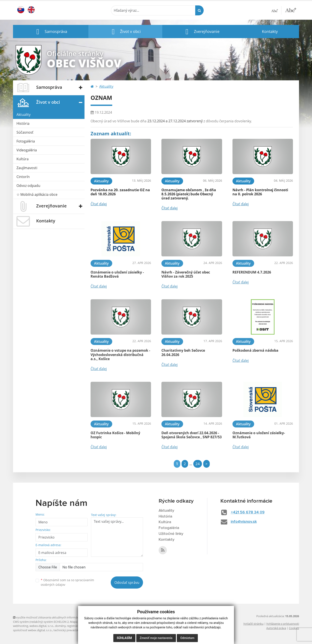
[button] (51, 32)
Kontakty (270, 31)
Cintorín (23, 177)
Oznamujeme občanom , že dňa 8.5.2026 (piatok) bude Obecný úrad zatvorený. (189, 194)
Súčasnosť (25, 132)
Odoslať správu (127, 583)
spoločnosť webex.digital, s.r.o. (33, 630)
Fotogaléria (26, 141)
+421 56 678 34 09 (248, 512)
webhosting (21, 626)
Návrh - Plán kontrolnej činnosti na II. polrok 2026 (260, 192)
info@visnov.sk (244, 522)
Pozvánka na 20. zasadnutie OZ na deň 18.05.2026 (120, 192)
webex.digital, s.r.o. (42, 626)
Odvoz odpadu (28, 186)
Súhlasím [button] (124, 638)
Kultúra (23, 159)
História (23, 123)
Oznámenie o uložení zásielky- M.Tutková (259, 435)
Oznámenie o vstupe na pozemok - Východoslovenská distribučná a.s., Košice (120, 354)
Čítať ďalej (99, 204)
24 (198, 464)
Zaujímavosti (27, 168)
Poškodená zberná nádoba (255, 350)
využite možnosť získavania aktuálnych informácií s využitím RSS (56, 617)
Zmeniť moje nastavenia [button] (156, 638)
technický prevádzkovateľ (70, 630)
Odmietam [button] (187, 638)
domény (60, 626)
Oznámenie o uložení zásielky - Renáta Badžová (117, 274)
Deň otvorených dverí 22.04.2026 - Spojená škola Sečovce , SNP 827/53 (192, 435)
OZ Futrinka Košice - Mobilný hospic (115, 435)
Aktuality (24, 115)
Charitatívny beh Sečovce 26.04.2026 (183, 352)
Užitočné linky (171, 534)
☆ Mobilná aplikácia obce (37, 194)
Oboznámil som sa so (67, 582)
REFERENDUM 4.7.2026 (252, 272)
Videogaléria (27, 150)
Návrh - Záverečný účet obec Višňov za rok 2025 (186, 274)
